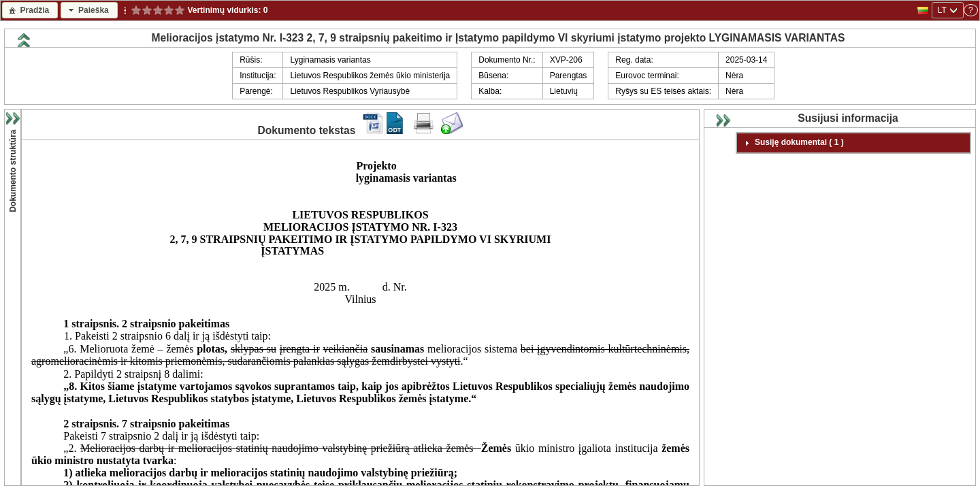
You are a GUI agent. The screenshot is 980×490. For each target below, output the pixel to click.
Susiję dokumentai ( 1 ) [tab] (793, 143)
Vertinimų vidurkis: (224, 10)
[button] (30, 10)
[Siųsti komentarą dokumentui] (452, 131)
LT (942, 10)
